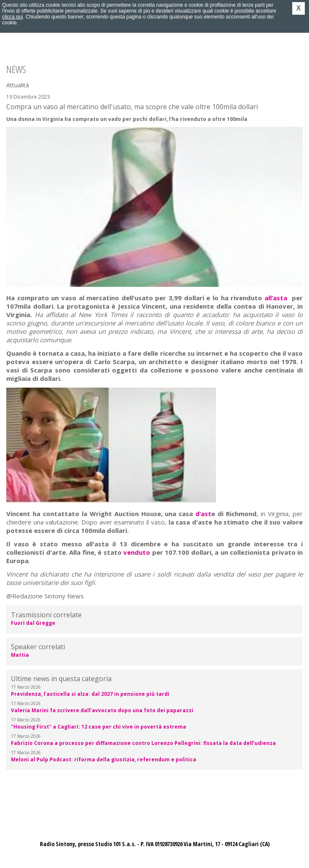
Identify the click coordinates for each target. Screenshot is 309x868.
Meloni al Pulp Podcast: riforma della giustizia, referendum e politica (104, 759)
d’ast (203, 514)
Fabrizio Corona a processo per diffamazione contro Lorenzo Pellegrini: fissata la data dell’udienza (143, 743)
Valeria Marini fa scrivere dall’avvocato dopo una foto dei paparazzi (102, 710)
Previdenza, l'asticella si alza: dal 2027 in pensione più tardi (90, 694)
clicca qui (12, 17)
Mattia (20, 655)
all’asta (276, 298)
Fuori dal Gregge (33, 623)
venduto (137, 552)
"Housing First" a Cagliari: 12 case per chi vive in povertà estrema (99, 727)
